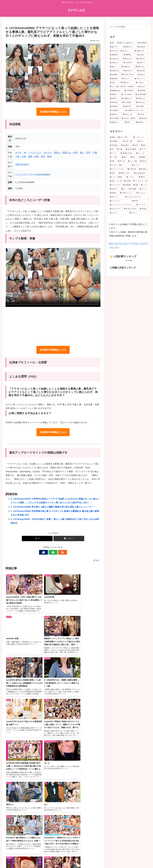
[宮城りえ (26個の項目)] (143, 75)
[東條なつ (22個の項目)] (114, 95)
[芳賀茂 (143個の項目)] (144, 209)
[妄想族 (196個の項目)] (114, 193)
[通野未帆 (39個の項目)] (116, 55)
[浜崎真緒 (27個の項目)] (115, 75)
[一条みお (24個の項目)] (142, 83)
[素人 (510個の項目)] (134, 157)
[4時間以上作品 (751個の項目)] (127, 153)
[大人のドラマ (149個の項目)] (116, 209)
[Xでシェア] (37, 538)
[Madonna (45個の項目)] (142, 47)
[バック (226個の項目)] (144, 185)
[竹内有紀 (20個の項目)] (142, 107)
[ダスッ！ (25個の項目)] (127, 79)
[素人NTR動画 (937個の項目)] (132, 149)
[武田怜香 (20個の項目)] (115, 107)
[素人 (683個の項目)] (113, 43)
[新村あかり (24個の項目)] (127, 83)
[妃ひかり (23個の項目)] (143, 87)
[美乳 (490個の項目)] (113, 161)
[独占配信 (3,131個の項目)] (126, 145)
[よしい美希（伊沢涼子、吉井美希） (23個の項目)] (123, 87)
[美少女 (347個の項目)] (144, 161)
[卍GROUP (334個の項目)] (132, 169)
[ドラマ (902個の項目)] (144, 149)
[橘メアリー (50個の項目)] (116, 47)
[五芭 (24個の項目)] (114, 83)
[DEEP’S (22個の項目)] (115, 99)
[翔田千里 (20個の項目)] (129, 107)
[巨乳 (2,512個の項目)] (136, 145)
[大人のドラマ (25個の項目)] (141, 79)
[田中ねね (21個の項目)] (115, 102)
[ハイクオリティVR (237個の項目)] (140, 181)
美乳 (43, 157)
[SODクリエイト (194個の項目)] (127, 193)
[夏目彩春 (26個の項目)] (115, 79)
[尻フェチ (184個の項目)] (117, 197)
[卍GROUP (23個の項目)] (130, 91)
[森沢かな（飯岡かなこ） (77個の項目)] (127, 43)
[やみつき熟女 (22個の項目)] (127, 95)
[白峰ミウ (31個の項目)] (142, 63)
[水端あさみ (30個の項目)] (127, 67)
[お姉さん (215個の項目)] (114, 189)
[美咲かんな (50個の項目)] (129, 47)
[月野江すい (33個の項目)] (142, 59)
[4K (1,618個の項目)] (112, 149)
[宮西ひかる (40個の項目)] (141, 51)
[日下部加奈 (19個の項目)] (115, 118)
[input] (129, 27)
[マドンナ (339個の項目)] (140, 165)
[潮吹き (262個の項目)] (143, 177)
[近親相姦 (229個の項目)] (127, 185)
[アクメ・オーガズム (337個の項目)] (118, 169)
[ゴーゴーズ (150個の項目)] (142, 205)
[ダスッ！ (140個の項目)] (139, 213)
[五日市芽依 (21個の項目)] (128, 102)
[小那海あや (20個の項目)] (116, 111)
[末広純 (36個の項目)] (142, 55)
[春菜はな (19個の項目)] (115, 114)
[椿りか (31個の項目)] (114, 67)
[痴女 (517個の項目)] (125, 157)
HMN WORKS (22, 164)
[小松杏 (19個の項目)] (143, 114)
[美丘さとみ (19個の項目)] (129, 114)
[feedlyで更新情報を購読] (53, 552)
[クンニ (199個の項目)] (144, 189)
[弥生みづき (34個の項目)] (129, 59)
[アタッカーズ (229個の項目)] (115, 185)
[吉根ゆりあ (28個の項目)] (116, 71)
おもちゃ (48, 153)
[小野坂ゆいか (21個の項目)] (128, 99)
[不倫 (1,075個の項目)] (120, 149)
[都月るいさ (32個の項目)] (116, 63)
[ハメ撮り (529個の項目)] (115, 157)
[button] (69, 538)
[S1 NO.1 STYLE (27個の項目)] (129, 75)
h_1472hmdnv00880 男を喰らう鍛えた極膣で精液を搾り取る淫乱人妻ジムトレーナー (52, 507)
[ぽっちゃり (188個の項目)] (142, 193)
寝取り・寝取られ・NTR (66, 153)
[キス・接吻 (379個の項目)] (133, 161)
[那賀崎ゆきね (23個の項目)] (116, 91)
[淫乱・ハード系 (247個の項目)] (116, 181)
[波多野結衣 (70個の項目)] (143, 43)
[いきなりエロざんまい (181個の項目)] (137, 197)
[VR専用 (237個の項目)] (128, 181)
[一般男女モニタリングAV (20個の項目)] (136, 111)
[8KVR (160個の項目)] (140, 201)
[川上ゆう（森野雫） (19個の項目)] (129, 118)
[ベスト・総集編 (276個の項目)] (117, 177)
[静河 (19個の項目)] (129, 122)
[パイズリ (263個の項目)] (132, 177)
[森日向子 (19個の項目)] (142, 122)
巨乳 (88, 153)
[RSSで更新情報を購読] (58, 552)
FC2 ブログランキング (120, 244)
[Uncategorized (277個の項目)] (141, 173)
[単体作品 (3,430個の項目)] (114, 145)
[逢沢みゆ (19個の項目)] (143, 118)
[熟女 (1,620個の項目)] (144, 145)
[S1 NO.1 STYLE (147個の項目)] (131, 209)
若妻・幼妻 (33, 157)
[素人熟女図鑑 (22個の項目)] (141, 95)
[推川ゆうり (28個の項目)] (129, 71)
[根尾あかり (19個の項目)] (116, 122)
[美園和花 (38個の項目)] (129, 55)
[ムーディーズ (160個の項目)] (120, 201)
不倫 (95, 153)
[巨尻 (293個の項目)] (113, 173)
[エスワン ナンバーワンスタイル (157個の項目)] (122, 205)
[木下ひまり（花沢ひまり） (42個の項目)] (121, 51)
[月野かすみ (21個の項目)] (142, 99)
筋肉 (49, 157)
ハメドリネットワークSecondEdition (33, 174)
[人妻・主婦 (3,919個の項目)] (129, 141)
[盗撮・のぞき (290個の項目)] (125, 173)
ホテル (18, 153)
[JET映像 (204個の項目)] (133, 189)
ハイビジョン (35, 153)
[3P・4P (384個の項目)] (122, 161)
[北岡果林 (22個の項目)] (143, 91)
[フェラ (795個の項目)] (114, 153)
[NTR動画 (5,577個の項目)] (115, 141)
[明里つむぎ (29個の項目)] (141, 67)
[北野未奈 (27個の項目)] (142, 71)
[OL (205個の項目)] (124, 189)
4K (25, 153)
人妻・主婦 (21, 157)
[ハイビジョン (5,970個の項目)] (140, 137)
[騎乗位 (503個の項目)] (143, 157)
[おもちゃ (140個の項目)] (119, 213)
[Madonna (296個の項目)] (143, 169)
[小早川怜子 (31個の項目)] (129, 63)
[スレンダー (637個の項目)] (142, 153)
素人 (82, 153)
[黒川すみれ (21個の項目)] (142, 102)
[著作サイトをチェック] (48, 552)
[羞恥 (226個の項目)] (136, 185)
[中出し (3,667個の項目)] (143, 141)
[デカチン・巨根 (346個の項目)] (120, 165)
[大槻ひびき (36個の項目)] (115, 59)
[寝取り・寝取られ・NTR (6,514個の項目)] (121, 137)
